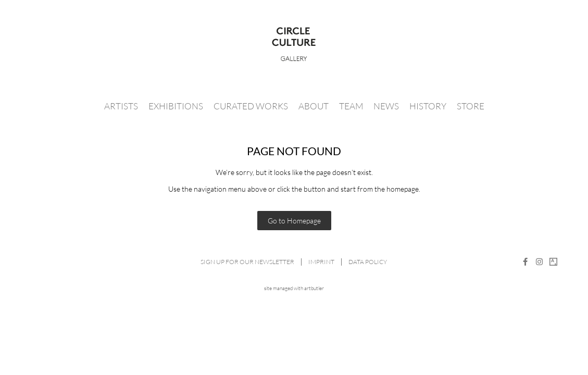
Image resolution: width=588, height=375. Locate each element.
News (386, 106)
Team (351, 106)
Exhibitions (176, 106)
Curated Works (251, 106)
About (314, 106)
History (428, 106)
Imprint (321, 262)
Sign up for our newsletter (247, 262)
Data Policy (368, 262)
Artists (121, 106)
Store (471, 106)
